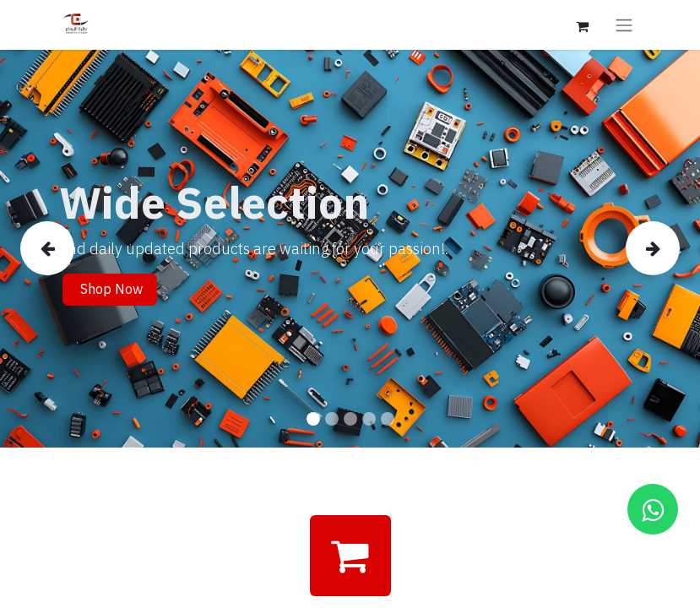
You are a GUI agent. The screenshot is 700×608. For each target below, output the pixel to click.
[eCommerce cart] (583, 24)
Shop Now (110, 290)
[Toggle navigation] (624, 25)
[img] (48, 249)
